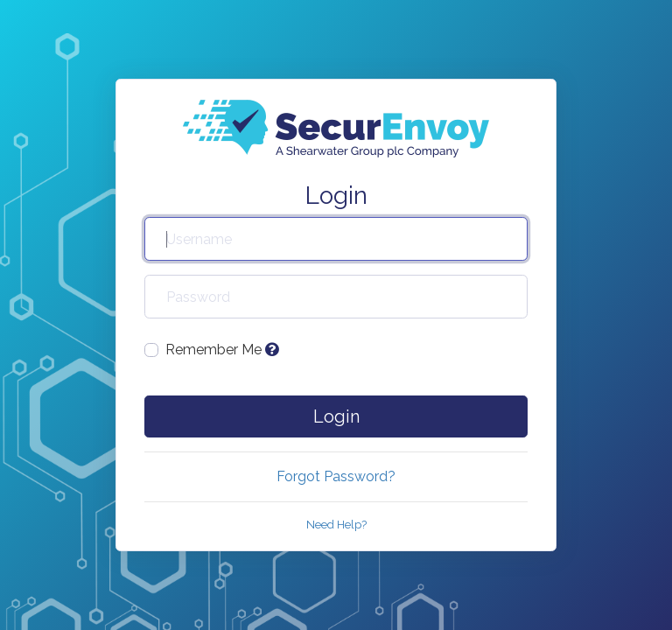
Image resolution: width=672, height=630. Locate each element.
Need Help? (336, 525)
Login (336, 416)
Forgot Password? (336, 476)
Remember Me (222, 350)
